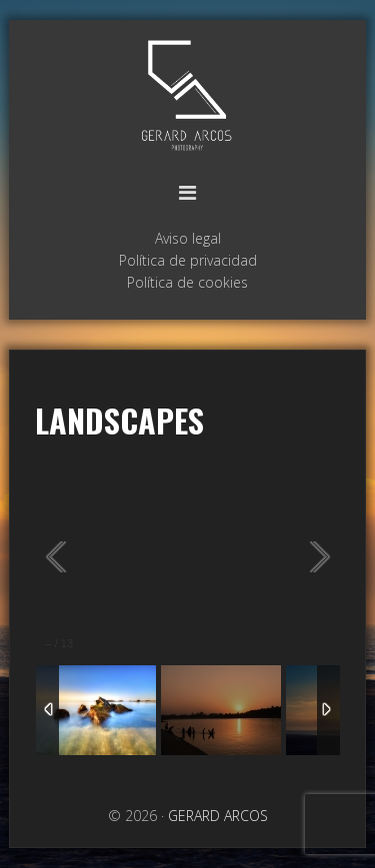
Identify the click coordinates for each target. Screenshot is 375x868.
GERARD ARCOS (188, 96)
